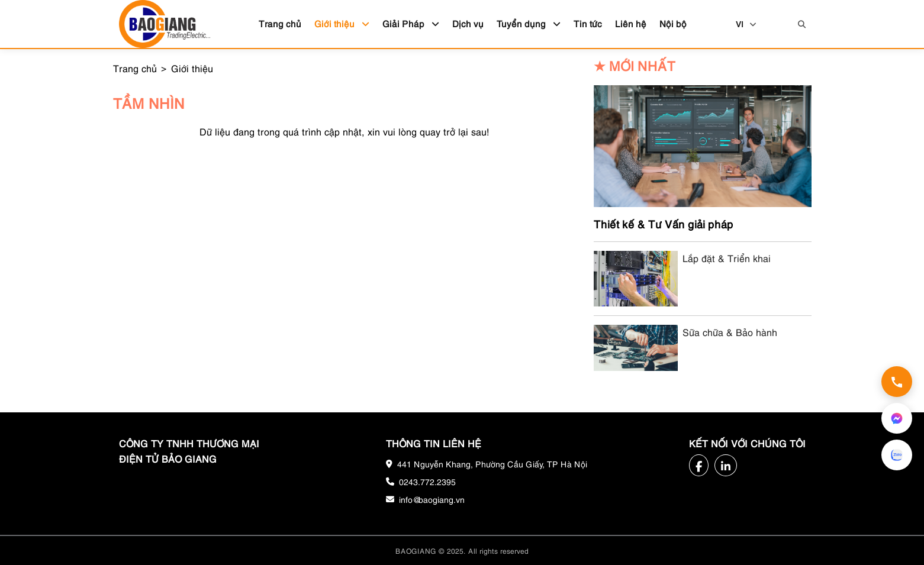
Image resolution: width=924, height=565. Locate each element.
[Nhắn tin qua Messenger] (897, 418)
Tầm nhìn (149, 102)
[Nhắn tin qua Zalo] (897, 455)
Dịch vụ (468, 23)
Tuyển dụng (529, 23)
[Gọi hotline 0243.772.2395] (897, 382)
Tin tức (588, 23)
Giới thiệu (342, 23)
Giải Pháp (411, 23)
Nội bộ (673, 23)
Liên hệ (631, 23)
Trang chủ (280, 23)
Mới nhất (635, 65)
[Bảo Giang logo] (165, 24)
